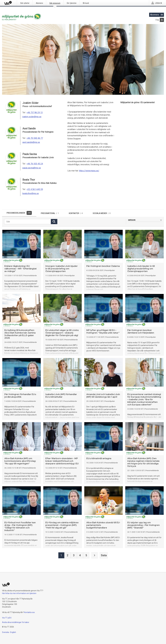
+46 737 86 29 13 (35, 113)
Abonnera (157, 15)
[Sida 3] (74, 556)
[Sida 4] (80, 556)
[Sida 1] (61, 556)
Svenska (6, 632)
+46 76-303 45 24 (35, 164)
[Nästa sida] (95, 556)
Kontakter (76, 213)
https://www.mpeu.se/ (89, 171)
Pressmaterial (50, 213)
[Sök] (27, 222)
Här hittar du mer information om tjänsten (19, 593)
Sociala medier (102, 213)
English (13, 632)
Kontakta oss (29, 612)
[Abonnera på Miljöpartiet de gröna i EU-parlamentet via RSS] (162, 20)
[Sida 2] (68, 556)
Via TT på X (7, 618)
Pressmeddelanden (19, 213)
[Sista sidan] (104, 556)
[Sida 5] (86, 556)
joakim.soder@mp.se (32, 117)
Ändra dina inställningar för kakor (16, 622)
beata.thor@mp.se (31, 193)
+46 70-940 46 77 (35, 138)
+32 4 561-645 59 (35, 189)
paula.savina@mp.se (32, 168)
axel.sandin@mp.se (31, 142)
